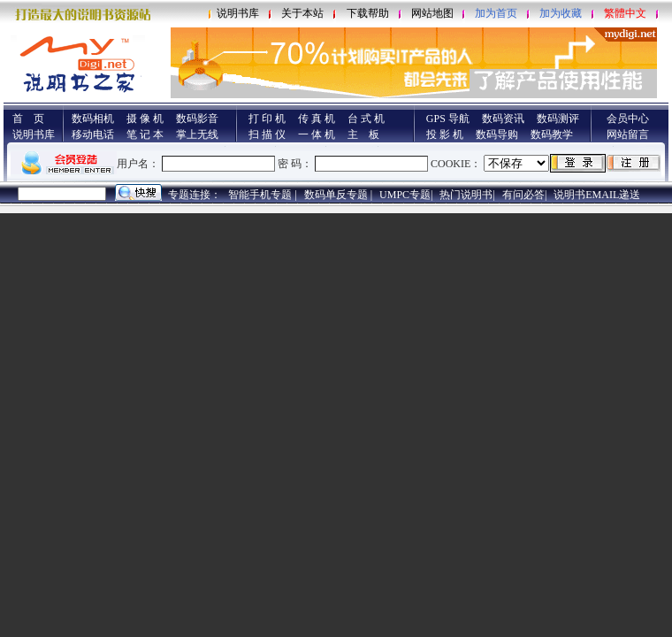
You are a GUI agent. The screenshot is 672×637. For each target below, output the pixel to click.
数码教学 (552, 134)
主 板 (363, 134)
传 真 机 (317, 119)
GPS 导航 (448, 119)
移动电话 (93, 134)
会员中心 (628, 119)
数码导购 (497, 134)
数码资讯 (503, 119)
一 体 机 (317, 134)
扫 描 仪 (267, 134)
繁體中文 (625, 13)
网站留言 (628, 134)
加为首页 (496, 13)
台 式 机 (366, 119)
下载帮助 (368, 13)
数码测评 (558, 119)
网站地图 (432, 13)
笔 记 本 (145, 134)
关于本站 (302, 13)
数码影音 (197, 119)
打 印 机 (267, 119)
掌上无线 (197, 134)
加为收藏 (561, 13)
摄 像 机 (145, 119)
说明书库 (238, 13)
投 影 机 (445, 134)
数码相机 (93, 119)
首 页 (28, 119)
